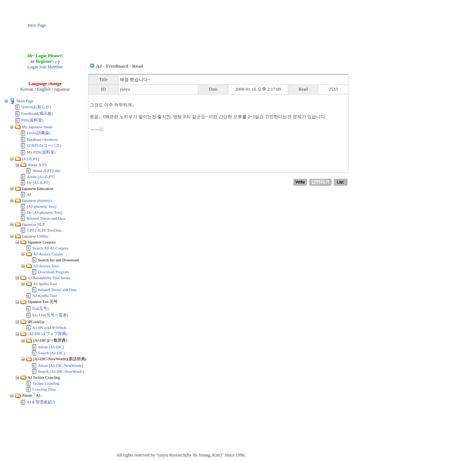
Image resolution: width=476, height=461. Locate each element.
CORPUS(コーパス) (44, 146)
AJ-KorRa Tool (45, 296)
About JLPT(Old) (46, 171)
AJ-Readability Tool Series (49, 278)
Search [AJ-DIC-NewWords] (61, 372)
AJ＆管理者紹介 (41, 402)
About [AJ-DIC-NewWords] (60, 366)
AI (29, 195)
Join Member (51, 67)
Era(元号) (41, 308)
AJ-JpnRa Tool (45, 284)
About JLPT (37, 165)
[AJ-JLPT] (30, 159)
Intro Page (37, 25)
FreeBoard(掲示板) (37, 114)
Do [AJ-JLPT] (38, 183)
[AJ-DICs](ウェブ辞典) (47, 334)
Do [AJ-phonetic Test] (44, 212)
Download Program (54, 272)
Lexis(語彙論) (39, 133)
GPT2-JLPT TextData (44, 230)
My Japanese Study (37, 127)
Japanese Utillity (35, 236)
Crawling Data (44, 389)
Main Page (25, 101)
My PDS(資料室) (41, 152)
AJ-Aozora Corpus (48, 254)
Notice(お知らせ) (36, 107)
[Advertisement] (215, 20)
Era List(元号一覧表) (50, 315)
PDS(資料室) (32, 120)
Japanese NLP (33, 224)
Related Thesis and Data (46, 218)
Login (33, 67)
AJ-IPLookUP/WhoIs (49, 328)
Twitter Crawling (46, 383)
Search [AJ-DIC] (52, 353)
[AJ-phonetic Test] (41, 207)
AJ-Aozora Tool (46, 266)
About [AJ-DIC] (51, 347)
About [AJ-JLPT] (41, 177)
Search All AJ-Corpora (50, 248)
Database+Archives (42, 140)
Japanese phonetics (37, 201)
